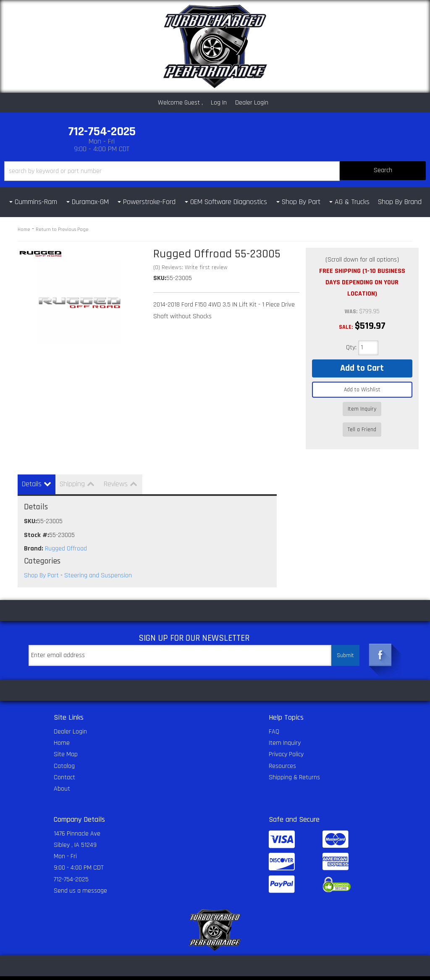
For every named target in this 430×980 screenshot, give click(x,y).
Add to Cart (362, 368)
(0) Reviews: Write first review (190, 267)
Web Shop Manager (316, 970)
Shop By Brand (400, 202)
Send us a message (80, 876)
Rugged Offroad (66, 534)
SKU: (160, 278)
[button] (215, 171)
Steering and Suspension (98, 561)
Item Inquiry (362, 409)
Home (24, 229)
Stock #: (37, 520)
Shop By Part (41, 561)
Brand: (34, 534)
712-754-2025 (71, 865)
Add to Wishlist (362, 390)
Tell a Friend (362, 421)
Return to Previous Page (62, 229)
